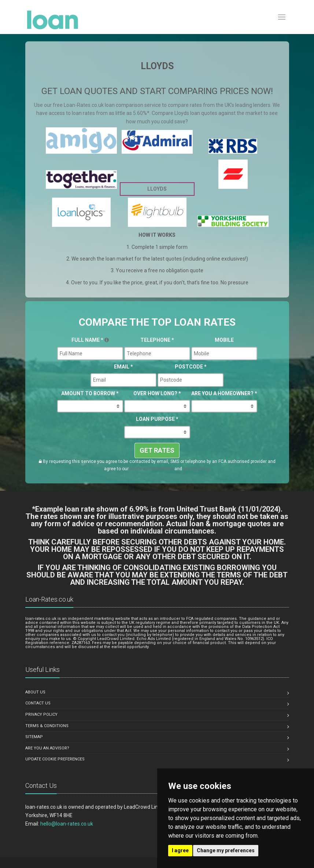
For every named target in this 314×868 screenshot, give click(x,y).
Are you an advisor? (47, 748)
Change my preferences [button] (226, 850)
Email (123, 367)
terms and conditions (152, 469)
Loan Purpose (157, 419)
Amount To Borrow (90, 393)
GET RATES (157, 450)
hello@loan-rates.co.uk (67, 824)
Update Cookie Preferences (55, 759)
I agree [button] (180, 850)
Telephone (157, 340)
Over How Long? (157, 393)
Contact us (38, 703)
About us (35, 692)
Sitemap (34, 737)
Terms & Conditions (47, 726)
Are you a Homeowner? (224, 393)
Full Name (90, 340)
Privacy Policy (41, 714)
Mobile (224, 340)
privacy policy (197, 469)
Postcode (191, 367)
